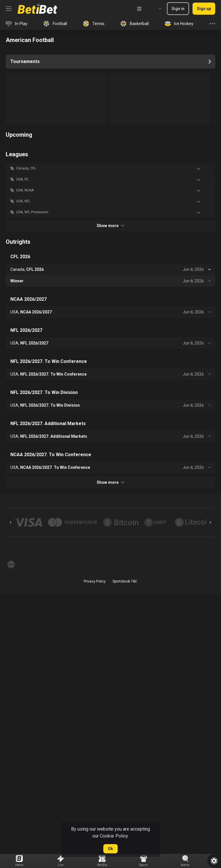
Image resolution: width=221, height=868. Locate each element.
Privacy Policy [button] (95, 581)
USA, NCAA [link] (25, 190)
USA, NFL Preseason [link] (32, 212)
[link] (37, 9)
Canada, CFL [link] (26, 168)
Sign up (204, 9)
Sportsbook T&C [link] (125, 581)
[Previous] (11, 522)
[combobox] (156, 9)
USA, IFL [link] (22, 179)
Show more (110, 226)
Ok (110, 849)
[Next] (210, 522)
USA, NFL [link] (23, 201)
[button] (110, 169)
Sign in (178, 9)
